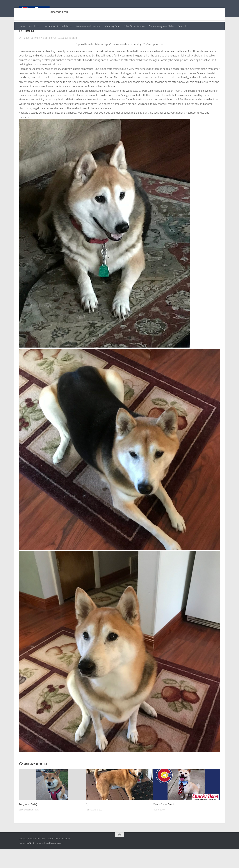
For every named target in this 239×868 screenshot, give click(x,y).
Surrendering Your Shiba (161, 26)
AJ (87, 823)
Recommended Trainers (88, 26)
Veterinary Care (112, 26)
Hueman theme (56, 862)
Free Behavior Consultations (57, 26)
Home (22, 26)
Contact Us (184, 26)
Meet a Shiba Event (163, 823)
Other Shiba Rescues (134, 26)
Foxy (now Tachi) (28, 823)
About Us (34, 26)
